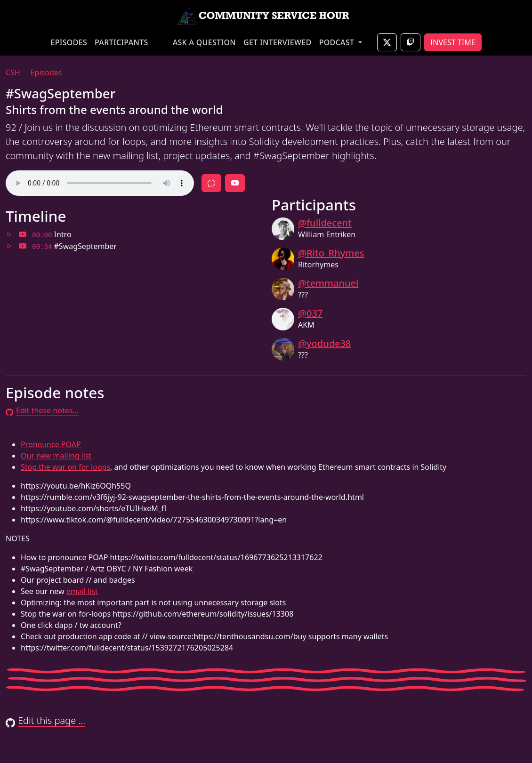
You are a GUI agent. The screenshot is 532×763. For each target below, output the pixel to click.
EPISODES (69, 42)
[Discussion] (211, 183)
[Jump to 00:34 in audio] (9, 246)
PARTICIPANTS (121, 42)
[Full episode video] (235, 183)
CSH (13, 72)
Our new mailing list (56, 456)
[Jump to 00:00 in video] (23, 234)
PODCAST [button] (338, 42)
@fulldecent (325, 223)
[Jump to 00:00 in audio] (9, 234)
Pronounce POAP (51, 444)
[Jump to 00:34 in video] (23, 246)
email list (82, 591)
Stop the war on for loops (65, 467)
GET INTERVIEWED (278, 42)
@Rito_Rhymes (331, 253)
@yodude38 (324, 343)
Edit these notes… (42, 410)
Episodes (46, 72)
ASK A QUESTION (204, 42)
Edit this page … (45, 720)
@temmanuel (328, 283)
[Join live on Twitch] (411, 42)
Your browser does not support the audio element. (100, 183)
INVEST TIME (453, 42)
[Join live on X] (387, 42)
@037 (310, 313)
